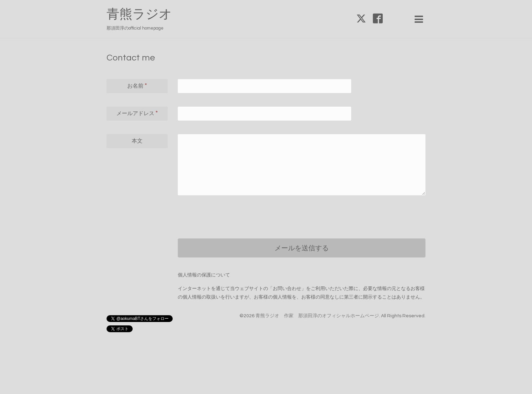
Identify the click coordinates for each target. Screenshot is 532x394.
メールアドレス (137, 113)
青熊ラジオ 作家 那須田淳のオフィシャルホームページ (317, 316)
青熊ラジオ (146, 14)
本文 (137, 141)
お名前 (137, 86)
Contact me (131, 58)
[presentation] (229, 212)
